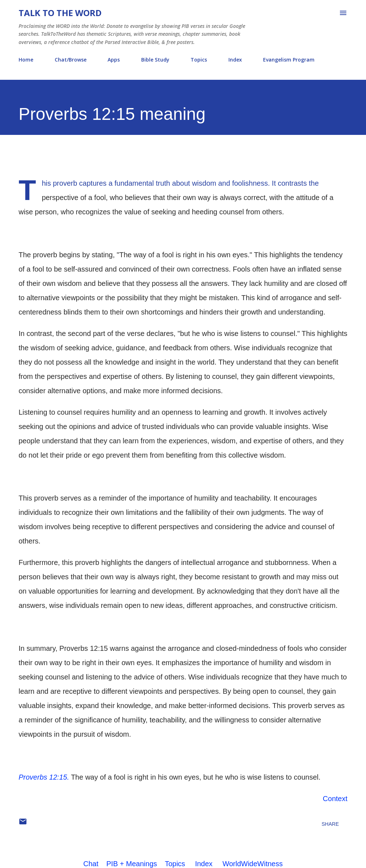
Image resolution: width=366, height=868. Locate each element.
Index (235, 60)
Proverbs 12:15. (44, 777)
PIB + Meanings (132, 864)
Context (335, 799)
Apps (114, 60)
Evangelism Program (289, 60)
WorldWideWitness (253, 864)
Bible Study (155, 60)
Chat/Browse (71, 60)
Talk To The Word (60, 13)
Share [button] (330, 824)
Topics (199, 60)
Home (26, 60)
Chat (91, 864)
